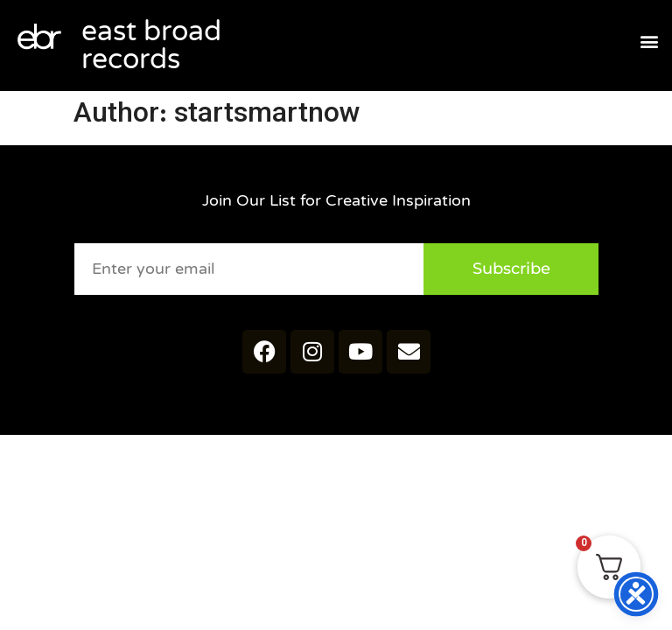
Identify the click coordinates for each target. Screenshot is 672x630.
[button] (649, 42)
